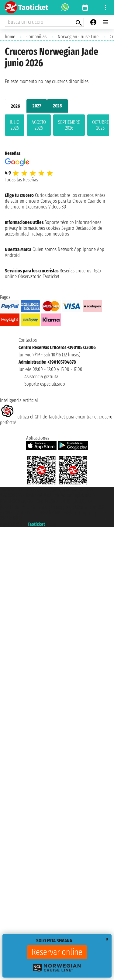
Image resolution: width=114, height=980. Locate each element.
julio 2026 (15, 125)
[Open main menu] (105, 22)
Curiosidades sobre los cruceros (64, 195)
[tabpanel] (57, 126)
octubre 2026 (100, 125)
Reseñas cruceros (75, 271)
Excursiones (36, 207)
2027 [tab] (37, 106)
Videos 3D (57, 207)
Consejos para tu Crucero (63, 201)
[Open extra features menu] (44, 22)
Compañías (36, 37)
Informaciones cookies (40, 228)
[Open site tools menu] (105, 8)
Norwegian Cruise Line (78, 37)
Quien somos (45, 249)
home (10, 37)
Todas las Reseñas (21, 180)
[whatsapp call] (65, 8)
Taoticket (36, 524)
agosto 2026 (39, 125)
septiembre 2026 (69, 125)
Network (65, 249)
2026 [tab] (16, 106)
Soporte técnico (59, 222)
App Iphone (85, 249)
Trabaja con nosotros (50, 234)
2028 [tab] (57, 106)
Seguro (68, 228)
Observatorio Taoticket (39, 276)
